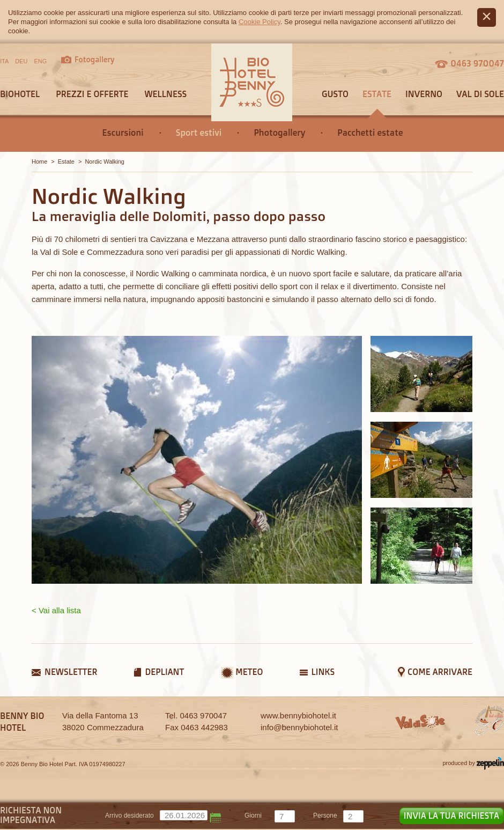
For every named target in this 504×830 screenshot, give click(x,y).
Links (323, 672)
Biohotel (20, 94)
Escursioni (123, 133)
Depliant (164, 672)
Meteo (249, 672)
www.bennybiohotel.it (298, 715)
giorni (253, 816)
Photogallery (279, 133)
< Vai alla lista (56, 610)
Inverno (424, 94)
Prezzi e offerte (92, 94)
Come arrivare (440, 672)
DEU (21, 61)
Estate (377, 94)
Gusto (335, 94)
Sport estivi (199, 133)
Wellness (165, 94)
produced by (473, 763)
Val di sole (480, 94)
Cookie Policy (260, 22)
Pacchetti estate (370, 133)
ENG (41, 61)
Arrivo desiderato (129, 816)
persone (325, 816)
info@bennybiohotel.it (299, 727)
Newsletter (71, 672)
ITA (4, 61)
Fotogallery (95, 59)
